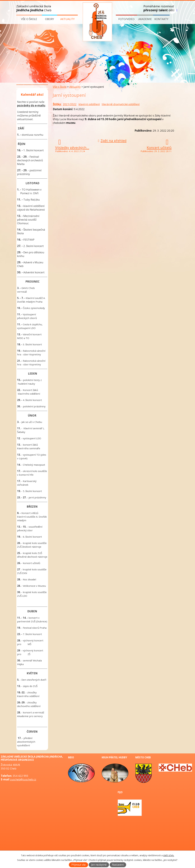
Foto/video (126, 19)
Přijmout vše (79, 865)
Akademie (145, 19)
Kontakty (161, 19)
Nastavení (118, 865)
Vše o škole (29, 19)
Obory (50, 19)
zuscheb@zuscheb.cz (23, 779)
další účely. (169, 855)
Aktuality (67, 19)
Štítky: (57, 104)
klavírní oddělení (89, 104)
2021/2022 (70, 104)
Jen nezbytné (99, 865)
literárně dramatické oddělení (121, 104)
